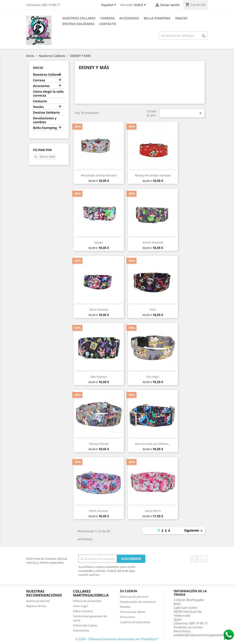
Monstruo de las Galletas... (153, 444)
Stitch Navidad (99, 309)
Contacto (108, 24)
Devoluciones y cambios (45, 120)
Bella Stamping (157, 18)
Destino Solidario (78, 24)
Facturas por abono (133, 612)
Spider (99, 242)
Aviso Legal (80, 606)
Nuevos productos (38, 601)
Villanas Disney (99, 444)
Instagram (204, 559)
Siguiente (194, 531)
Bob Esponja (99, 377)
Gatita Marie (153, 511)
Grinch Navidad (153, 242)
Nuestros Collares (79, 18)
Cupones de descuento (135, 622)
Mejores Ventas (36, 606)
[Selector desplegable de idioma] (109, 5)
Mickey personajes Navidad (153, 175)
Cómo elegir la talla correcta (48, 94)
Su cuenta (129, 591)
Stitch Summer (99, 511)
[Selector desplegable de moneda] (141, 5)
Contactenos (81, 630)
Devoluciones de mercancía (138, 602)
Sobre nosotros (83, 611)
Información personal (134, 597)
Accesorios (129, 18)
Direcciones (128, 617)
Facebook (194, 559)
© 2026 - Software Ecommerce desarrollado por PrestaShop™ (117, 639)
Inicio (38, 68)
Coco (153, 309)
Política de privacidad (87, 601)
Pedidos (125, 607)
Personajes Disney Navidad (99, 175)
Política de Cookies (85, 625)
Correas (107, 18)
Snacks (181, 18)
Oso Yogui (153, 377)
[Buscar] (183, 35)
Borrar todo (44, 157)
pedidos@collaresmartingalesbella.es (201, 635)
